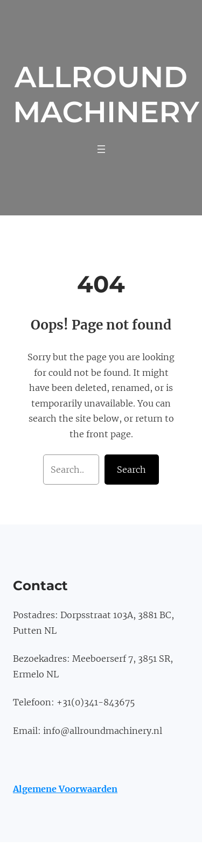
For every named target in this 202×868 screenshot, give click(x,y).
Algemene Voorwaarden (65, 789)
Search (131, 470)
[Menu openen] (101, 149)
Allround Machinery (106, 94)
